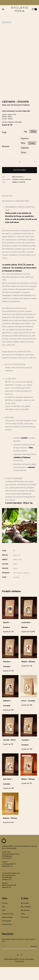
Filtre (22, 192)
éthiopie (22, 195)
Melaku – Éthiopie (28, 792)
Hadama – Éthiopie (10, 831)
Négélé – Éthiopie (28, 675)
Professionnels (7, 934)
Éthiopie (15, 192)
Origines (28, 192)
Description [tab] (7, 209)
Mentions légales (7, 930)
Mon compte (25, 916)
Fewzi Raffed (30, 972)
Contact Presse (7, 937)
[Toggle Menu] (3, 9)
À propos (5, 916)
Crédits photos (19, 974)
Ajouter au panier (20, 183)
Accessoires (25, 930)
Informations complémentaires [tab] (16, 214)
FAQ (3, 920)
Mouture (6, 159)
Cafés (23, 927)
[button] (25, 144)
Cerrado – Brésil (9, 753)
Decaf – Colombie (28, 714)
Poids (4, 145)
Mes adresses (25, 923)
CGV (4, 923)
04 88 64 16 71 (7, 893)
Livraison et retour (8, 927)
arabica (15, 195)
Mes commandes (26, 920)
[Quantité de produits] (19, 175)
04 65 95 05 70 (7, 871)
